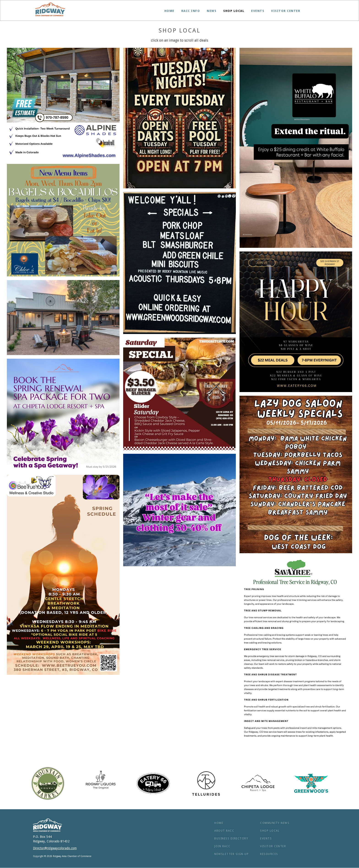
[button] (191, 11)
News (212, 11)
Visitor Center (286, 11)
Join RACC (222, 846)
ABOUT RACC (224, 831)
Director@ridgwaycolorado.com (55, 848)
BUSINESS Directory (231, 839)
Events (258, 11)
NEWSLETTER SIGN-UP (231, 854)
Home (169, 11)
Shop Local (234, 11)
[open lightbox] (63, 104)
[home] (50, 9)
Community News (275, 823)
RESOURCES (269, 854)
